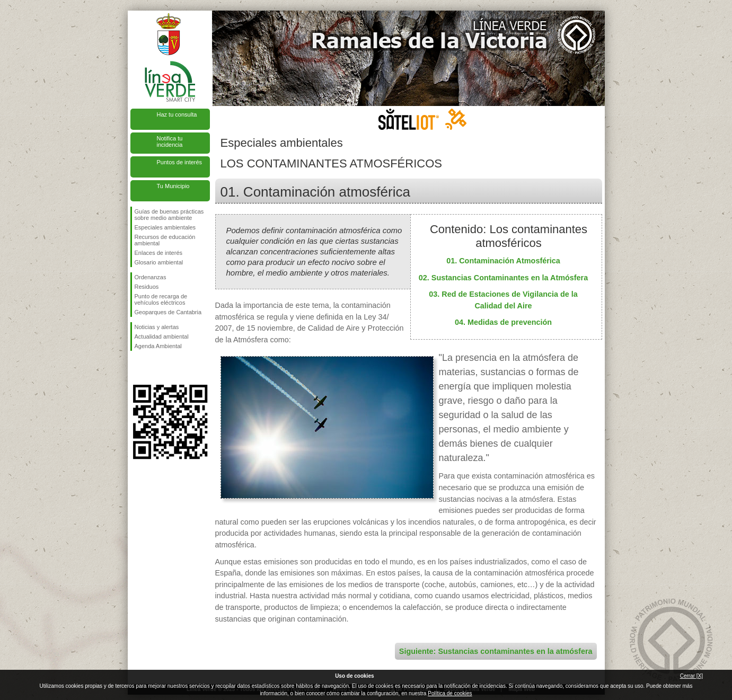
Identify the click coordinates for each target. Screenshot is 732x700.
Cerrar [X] (691, 676)
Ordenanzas (151, 277)
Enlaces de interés (159, 253)
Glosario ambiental (159, 262)
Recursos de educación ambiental (165, 240)
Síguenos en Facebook (137, 368)
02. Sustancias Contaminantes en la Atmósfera (503, 278)
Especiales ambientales (165, 227)
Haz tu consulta (177, 114)
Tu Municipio (173, 186)
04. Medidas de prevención (503, 322)
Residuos (147, 287)
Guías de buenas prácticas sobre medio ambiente (169, 215)
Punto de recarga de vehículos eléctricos (161, 299)
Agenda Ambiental (158, 346)
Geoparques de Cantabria (168, 312)
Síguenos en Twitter (154, 368)
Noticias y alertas (157, 327)
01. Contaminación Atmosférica (503, 261)
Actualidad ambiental (162, 336)
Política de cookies (450, 693)
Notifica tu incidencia (170, 141)
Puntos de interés (180, 162)
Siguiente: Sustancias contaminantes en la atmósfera (496, 651)
